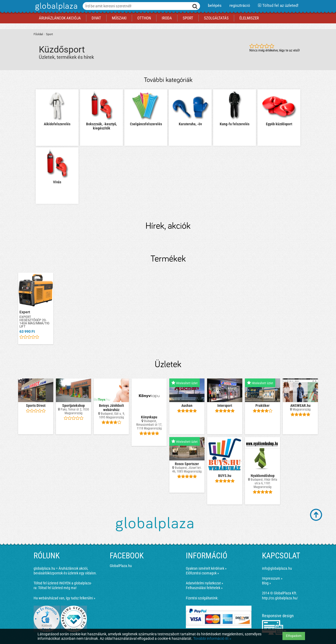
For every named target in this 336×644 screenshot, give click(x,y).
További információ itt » (212, 638)
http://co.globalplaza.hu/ (280, 598)
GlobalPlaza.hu (121, 566)
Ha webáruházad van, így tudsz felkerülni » (64, 598)
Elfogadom (294, 636)
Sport (49, 34)
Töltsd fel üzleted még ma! (57, 588)
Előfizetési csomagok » (202, 573)
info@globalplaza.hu (277, 568)
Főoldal (38, 34)
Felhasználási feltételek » (204, 588)
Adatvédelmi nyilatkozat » (204, 583)
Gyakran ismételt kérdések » (206, 568)
